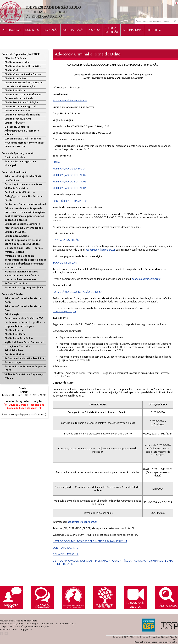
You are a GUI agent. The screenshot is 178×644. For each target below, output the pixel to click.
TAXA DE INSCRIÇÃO (65, 263)
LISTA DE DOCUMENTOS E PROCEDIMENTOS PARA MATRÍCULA (90, 541)
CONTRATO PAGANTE (65, 548)
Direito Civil (11, 70)
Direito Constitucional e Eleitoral (23, 74)
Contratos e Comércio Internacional (25, 204)
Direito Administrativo (17, 62)
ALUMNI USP (149, 625)
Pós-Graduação (73, 30)
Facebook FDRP (2, 633)
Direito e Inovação (15, 232)
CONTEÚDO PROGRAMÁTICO (70, 201)
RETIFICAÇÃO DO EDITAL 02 (69, 175)
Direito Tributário (15, 123)
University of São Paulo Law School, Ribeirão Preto (41, 12)
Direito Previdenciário (17, 111)
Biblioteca (154, 30)
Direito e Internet (15, 330)
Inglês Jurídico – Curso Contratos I (24, 342)
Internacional (133, 30)
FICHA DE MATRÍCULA (66, 554)
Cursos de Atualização (14, 172)
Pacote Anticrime (14, 354)
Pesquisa (94, 30)
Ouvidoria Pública (15, 157)
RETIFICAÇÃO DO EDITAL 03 (69, 182)
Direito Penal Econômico (19, 338)
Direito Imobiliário (15, 90)
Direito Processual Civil (18, 119)
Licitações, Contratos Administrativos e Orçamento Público (22, 131)
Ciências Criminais (15, 58)
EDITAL (57, 162)
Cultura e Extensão (111, 30)
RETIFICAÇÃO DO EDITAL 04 (69, 188)
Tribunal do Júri (13, 362)
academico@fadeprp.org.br (82, 522)
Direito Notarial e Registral (20, 107)
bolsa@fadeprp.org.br (64, 311)
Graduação (51, 30)
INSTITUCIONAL (12, 30)
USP (169, 626)
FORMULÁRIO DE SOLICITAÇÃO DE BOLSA (77, 292)
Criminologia (12, 314)
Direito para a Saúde (17, 236)
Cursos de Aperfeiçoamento (18, 153)
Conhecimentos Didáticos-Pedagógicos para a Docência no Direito (24, 196)
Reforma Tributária (16, 283)
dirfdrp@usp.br (25, 630)
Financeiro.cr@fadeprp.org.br (17, 415)
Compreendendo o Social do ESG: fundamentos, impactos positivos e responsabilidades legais (25, 322)
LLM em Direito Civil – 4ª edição (23, 139)
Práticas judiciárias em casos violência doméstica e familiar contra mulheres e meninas (22, 276)
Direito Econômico (15, 78)
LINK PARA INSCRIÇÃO (66, 240)
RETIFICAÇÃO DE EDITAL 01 (69, 169)
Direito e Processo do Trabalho (22, 115)
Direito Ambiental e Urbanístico (23, 66)
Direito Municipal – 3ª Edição (21, 102)
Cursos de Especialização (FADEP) (21, 54)
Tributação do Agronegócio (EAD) (24, 288)
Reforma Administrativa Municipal (25, 358)
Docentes (32, 30)
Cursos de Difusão (12, 294)
